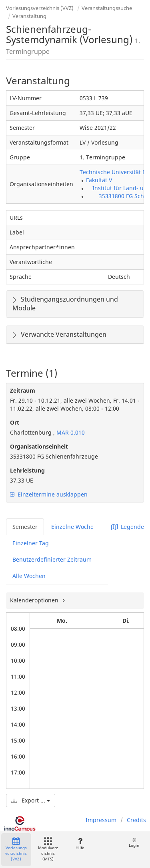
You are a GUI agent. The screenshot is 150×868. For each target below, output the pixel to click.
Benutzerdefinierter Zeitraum (52, 559)
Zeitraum (23, 390)
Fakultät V (99, 180)
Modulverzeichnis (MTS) (48, 849)
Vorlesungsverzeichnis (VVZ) (40, 8)
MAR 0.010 (70, 432)
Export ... (31, 800)
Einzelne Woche (72, 527)
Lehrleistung (27, 470)
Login (134, 843)
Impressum (101, 820)
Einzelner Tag (31, 543)
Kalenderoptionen (35, 600)
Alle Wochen (29, 576)
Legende (128, 527)
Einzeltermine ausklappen (49, 494)
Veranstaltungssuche (107, 8)
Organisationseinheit (39, 446)
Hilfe (80, 844)
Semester (25, 527)
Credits (136, 820)
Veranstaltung (29, 16)
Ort (15, 422)
